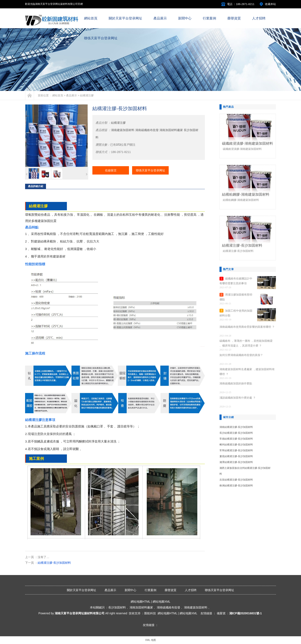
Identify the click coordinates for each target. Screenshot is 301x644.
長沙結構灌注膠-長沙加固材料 (236, 433)
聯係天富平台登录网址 (150, 170)
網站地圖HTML (140, 602)
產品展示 (71, 95)
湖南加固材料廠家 (171, 130)
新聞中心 (130, 590)
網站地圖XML (161, 602)
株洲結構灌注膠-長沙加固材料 (236, 486)
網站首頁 (58, 95)
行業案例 (150, 590)
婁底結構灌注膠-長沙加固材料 (236, 456)
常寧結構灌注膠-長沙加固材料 (236, 450)
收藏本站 (270, 4)
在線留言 (111, 170)
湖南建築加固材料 (123, 130)
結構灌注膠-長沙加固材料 (54, 563)
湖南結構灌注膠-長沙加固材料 (236, 427)
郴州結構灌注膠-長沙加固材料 (236, 445)
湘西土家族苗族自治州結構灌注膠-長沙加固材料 (245, 471)
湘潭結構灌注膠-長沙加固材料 (236, 462)
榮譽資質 (171, 590)
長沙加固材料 (117, 607)
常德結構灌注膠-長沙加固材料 (236, 439)
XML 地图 (150, 640)
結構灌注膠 (87, 95)
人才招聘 (191, 590)
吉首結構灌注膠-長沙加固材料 (236, 480)
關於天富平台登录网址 (82, 590)
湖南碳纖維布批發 (147, 130)
